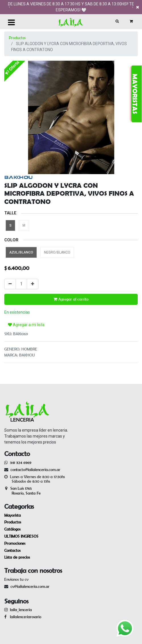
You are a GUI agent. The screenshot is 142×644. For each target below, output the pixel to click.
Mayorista (13, 515)
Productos (17, 38)
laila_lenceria (21, 610)
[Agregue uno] (33, 284)
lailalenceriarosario (24, 617)
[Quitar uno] (10, 284)
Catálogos (12, 529)
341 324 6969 (21, 463)
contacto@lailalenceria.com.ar (35, 470)
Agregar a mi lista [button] (26, 325)
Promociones (15, 543)
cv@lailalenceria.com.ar (30, 586)
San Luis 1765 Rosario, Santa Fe (22, 491)
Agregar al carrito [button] (71, 299)
